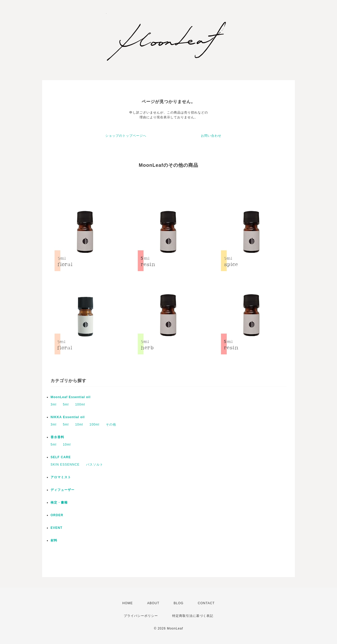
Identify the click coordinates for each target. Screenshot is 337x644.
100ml (80, 404)
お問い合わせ (211, 136)
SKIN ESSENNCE (65, 465)
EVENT (56, 528)
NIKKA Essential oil (68, 417)
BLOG (179, 603)
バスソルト (95, 465)
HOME (128, 603)
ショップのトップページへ (126, 136)
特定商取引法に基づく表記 (193, 616)
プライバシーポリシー (141, 616)
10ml (79, 425)
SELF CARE (61, 457)
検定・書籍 (59, 502)
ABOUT (153, 603)
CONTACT (206, 603)
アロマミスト (61, 477)
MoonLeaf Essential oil (71, 397)
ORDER (57, 515)
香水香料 (57, 437)
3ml (53, 404)
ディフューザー (63, 490)
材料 (54, 540)
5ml (66, 404)
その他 (111, 425)
